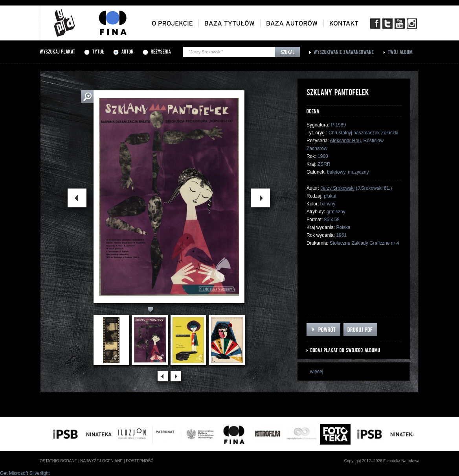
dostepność (140, 461)
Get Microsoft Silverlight (25, 473)
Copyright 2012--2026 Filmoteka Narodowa (382, 461)
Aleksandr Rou (345, 141)
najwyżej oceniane (101, 461)
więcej (317, 372)
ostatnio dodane (58, 461)
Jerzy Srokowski (337, 188)
